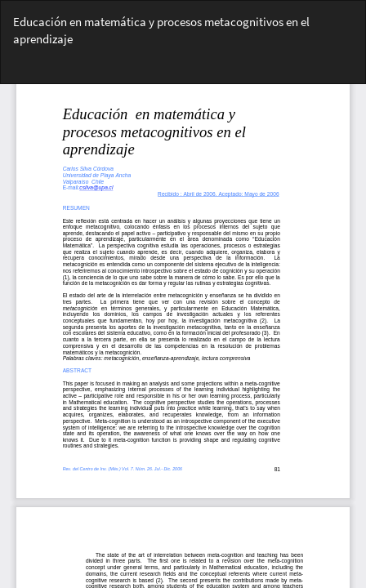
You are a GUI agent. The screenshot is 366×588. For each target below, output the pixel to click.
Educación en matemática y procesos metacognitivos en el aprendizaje (161, 30)
